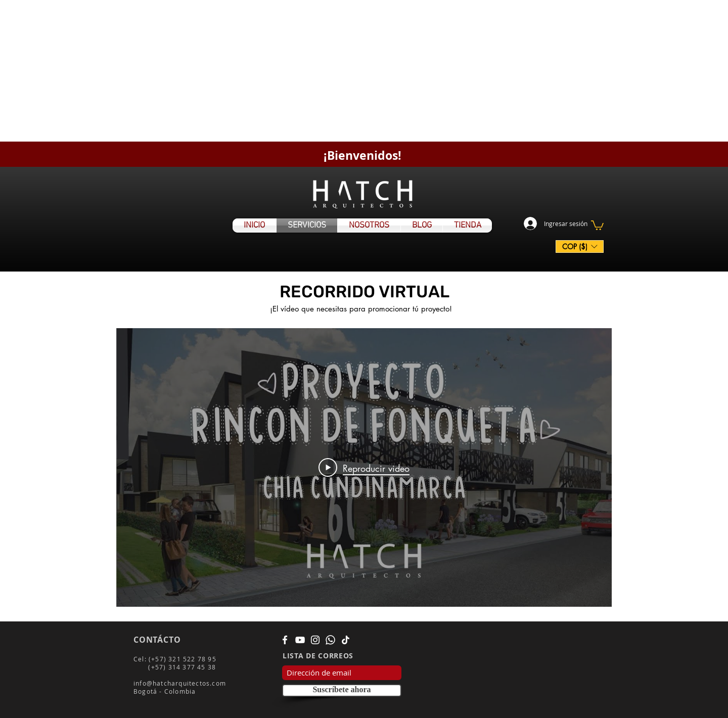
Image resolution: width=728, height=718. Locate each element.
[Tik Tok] (346, 640)
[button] (597, 225)
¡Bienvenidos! (362, 155)
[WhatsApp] (330, 640)
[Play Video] (364, 468)
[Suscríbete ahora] (342, 690)
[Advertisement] (303, 71)
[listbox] (580, 246)
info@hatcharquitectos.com (180, 683)
